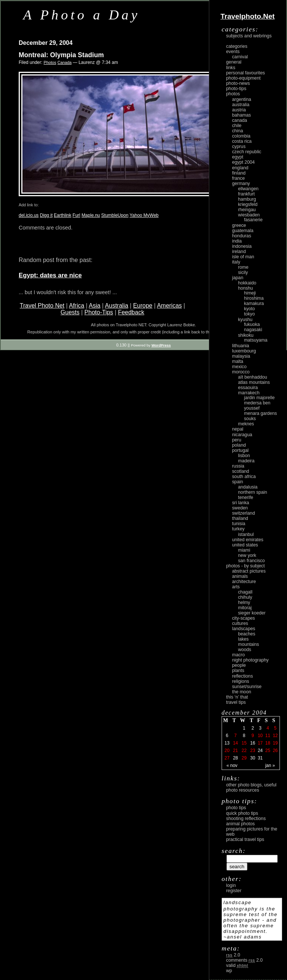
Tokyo (249, 314)
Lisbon (244, 456)
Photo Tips (236, 808)
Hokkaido (247, 283)
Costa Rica (242, 141)
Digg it (46, 215)
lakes (243, 639)
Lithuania (241, 346)
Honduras (242, 236)
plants (238, 671)
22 (244, 751)
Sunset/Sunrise (247, 687)
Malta (238, 361)
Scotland (241, 471)
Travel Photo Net (42, 306)
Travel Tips (236, 702)
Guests (70, 312)
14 (235, 743)
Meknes (246, 424)
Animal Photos (240, 824)
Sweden (240, 508)
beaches (247, 634)
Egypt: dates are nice (50, 275)
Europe (143, 306)
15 (244, 743)
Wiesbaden (249, 215)
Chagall (245, 592)
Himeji (250, 293)
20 (227, 751)
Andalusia (248, 487)
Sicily (243, 272)
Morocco (241, 372)
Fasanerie (253, 220)
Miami (244, 550)
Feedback (131, 312)
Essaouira (248, 388)
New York (247, 555)
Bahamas (241, 115)
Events (233, 52)
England (240, 168)
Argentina (242, 99)
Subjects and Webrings (249, 36)
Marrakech (249, 393)
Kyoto (249, 309)
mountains (249, 644)
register (234, 891)
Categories (237, 46)
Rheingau (247, 210)
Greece (239, 225)
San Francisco (251, 561)
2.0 (233, 955)
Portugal (240, 450)
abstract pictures (249, 571)
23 (253, 751)
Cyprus (239, 147)
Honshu (246, 288)
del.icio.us (29, 215)
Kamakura (254, 303)
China (237, 131)
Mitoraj (245, 608)
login (231, 885)
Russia (238, 466)
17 (260, 743)
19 (275, 743)
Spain (237, 482)
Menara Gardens (260, 413)
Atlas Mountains (254, 382)
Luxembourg (244, 351)
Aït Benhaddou (253, 377)
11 (268, 736)
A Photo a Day (82, 15)
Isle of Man (243, 257)
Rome (243, 267)
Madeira (246, 461)
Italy (236, 262)
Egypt (238, 157)
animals (240, 576)
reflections (243, 676)
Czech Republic (247, 152)
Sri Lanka (241, 503)
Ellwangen (248, 189)
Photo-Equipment (243, 78)
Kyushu (245, 320)
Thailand (240, 518)
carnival (240, 57)
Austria (239, 110)
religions (241, 681)
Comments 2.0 (244, 960)
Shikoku (246, 335)
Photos (50, 62)
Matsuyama (256, 340)
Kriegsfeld (248, 204)
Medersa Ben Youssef (257, 406)
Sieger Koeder (252, 613)
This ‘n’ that (237, 697)
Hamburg (247, 199)
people (239, 665)
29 (244, 758)
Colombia (241, 136)
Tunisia (239, 524)
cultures (240, 623)
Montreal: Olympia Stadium (61, 55)
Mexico (239, 367)
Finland (239, 173)
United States (245, 545)
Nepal (238, 429)
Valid (237, 965)
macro (238, 655)
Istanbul (246, 534)
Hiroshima (254, 298)
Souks (250, 419)
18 (268, 743)
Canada (65, 62)
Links (231, 68)
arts (236, 587)
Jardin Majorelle (259, 398)
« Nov (232, 765)
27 (227, 758)
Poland (239, 445)
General (234, 62)
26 (275, 751)
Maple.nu (91, 215)
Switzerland (243, 513)
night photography (250, 660)
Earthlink (63, 215)
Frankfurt (246, 194)
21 (235, 751)
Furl (76, 215)
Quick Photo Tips (242, 813)
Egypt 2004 (243, 162)
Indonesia (242, 246)
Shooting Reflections (246, 819)
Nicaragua (242, 435)
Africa (76, 306)
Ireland (239, 252)
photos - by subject (245, 566)
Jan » (270, 765)
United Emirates (248, 540)
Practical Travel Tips (245, 839)
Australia (117, 306)
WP (229, 971)
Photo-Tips (99, 312)
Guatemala (243, 231)
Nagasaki (253, 330)
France (238, 178)
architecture (244, 582)
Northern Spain (253, 492)
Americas (169, 306)
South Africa (244, 477)
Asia (95, 306)
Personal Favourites (246, 73)
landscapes (244, 629)
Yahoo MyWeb (144, 215)
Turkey (238, 529)
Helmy (244, 603)
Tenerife (246, 497)
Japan (238, 278)
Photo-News (238, 83)
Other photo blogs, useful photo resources (251, 788)
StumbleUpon (115, 215)
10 (260, 736)
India (237, 241)
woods (245, 650)
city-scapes (243, 618)
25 (268, 751)
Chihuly (245, 597)
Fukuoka (252, 324)
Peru (237, 440)
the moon (242, 692)
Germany (241, 184)
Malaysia (241, 356)
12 (275, 736)
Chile (237, 126)
